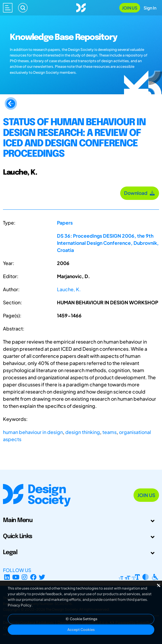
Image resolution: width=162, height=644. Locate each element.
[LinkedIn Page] (7, 577)
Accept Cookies (81, 630)
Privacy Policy (20, 605)
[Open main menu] (8, 8)
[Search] (23, 8)
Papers (65, 223)
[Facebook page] (33, 577)
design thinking (83, 432)
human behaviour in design (33, 432)
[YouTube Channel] (16, 577)
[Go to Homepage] (81, 7)
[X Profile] (42, 577)
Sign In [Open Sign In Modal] (150, 8)
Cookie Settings (81, 619)
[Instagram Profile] (24, 577)
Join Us (130, 8)
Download (140, 193)
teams (109, 432)
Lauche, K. (69, 289)
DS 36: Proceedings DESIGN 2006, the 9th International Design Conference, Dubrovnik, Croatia (108, 243)
